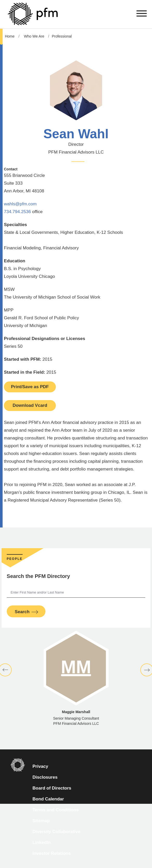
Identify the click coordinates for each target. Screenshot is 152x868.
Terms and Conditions (56, 810)
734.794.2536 (17, 212)
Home (10, 36)
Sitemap (41, 821)
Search (22, 612)
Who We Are (34, 36)
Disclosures (45, 777)
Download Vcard (30, 405)
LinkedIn (42, 842)
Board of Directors (52, 788)
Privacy (40, 766)
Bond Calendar (48, 799)
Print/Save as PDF (30, 387)
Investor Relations (52, 853)
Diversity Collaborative (56, 832)
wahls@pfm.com (20, 204)
